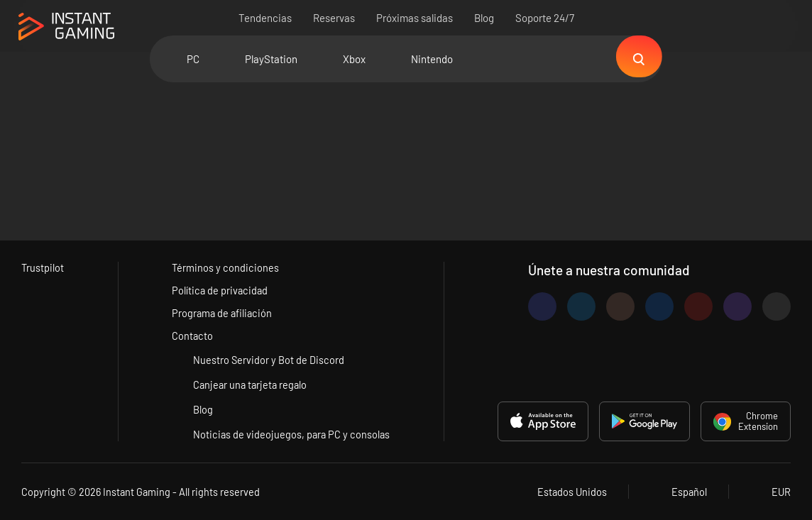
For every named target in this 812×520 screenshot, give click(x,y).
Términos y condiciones (225, 265)
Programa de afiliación (223, 312)
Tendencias (265, 18)
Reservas (334, 18)
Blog (484, 18)
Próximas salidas (415, 18)
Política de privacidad (220, 289)
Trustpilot (43, 265)
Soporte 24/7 (545, 18)
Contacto (192, 336)
